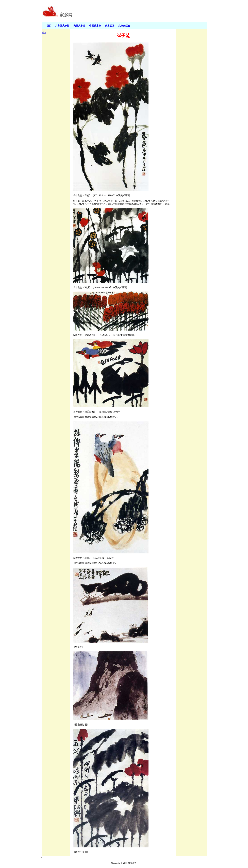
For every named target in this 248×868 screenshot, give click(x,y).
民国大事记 (79, 26)
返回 (44, 33)
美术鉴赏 (110, 26)
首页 (49, 26)
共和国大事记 (62, 26)
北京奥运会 (124, 26)
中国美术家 (95, 26)
